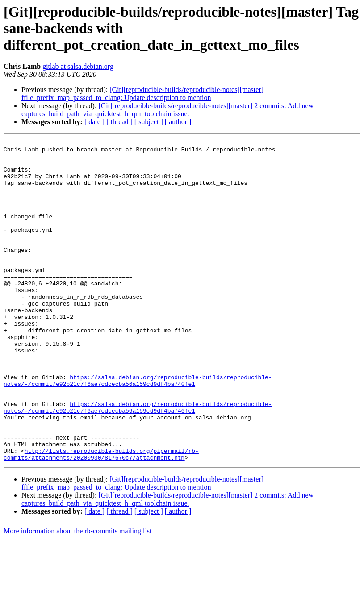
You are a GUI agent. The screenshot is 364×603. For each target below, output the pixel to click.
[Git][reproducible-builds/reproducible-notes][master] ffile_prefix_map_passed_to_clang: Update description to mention (142, 94)
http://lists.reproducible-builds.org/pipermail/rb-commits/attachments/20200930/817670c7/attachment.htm (101, 518)
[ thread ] (119, 122)
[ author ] (178, 122)
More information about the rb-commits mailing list (78, 595)
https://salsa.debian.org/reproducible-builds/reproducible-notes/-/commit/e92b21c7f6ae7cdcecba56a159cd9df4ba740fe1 (138, 429)
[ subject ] (149, 122)
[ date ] (94, 122)
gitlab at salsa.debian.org (78, 66)
